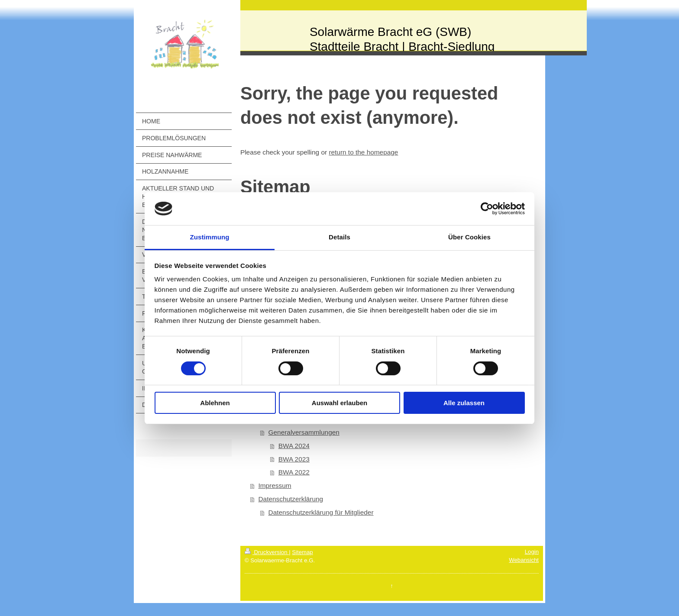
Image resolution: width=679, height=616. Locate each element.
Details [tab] (339, 237)
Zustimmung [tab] (210, 237)
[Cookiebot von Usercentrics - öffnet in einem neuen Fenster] (487, 209)
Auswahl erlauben (339, 403)
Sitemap (302, 552)
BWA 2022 (294, 472)
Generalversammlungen (304, 432)
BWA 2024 (294, 446)
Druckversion (267, 552)
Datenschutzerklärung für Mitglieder (321, 512)
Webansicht (524, 560)
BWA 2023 (294, 459)
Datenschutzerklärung (291, 499)
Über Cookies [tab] (469, 237)
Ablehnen (215, 403)
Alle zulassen (464, 403)
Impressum (275, 485)
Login (532, 552)
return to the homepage (363, 152)
